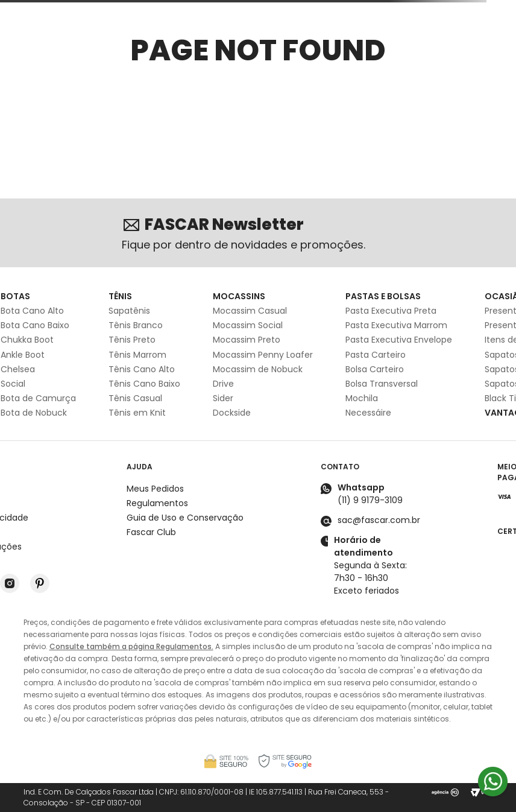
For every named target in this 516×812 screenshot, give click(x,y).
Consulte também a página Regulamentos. (131, 646)
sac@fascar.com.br (379, 520)
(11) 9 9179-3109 (370, 500)
